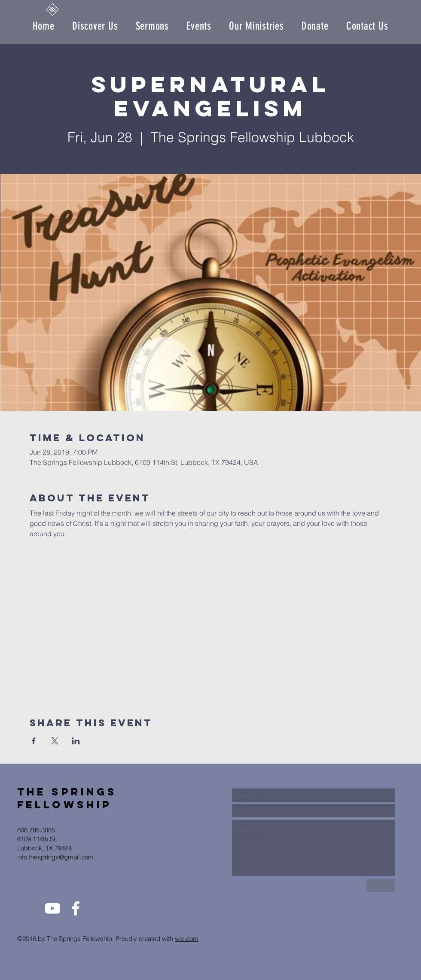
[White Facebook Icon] (76, 908)
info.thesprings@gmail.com (55, 857)
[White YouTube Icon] (52, 908)
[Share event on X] (55, 741)
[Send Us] (381, 886)
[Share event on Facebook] (34, 741)
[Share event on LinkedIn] (76, 741)
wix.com (187, 939)
